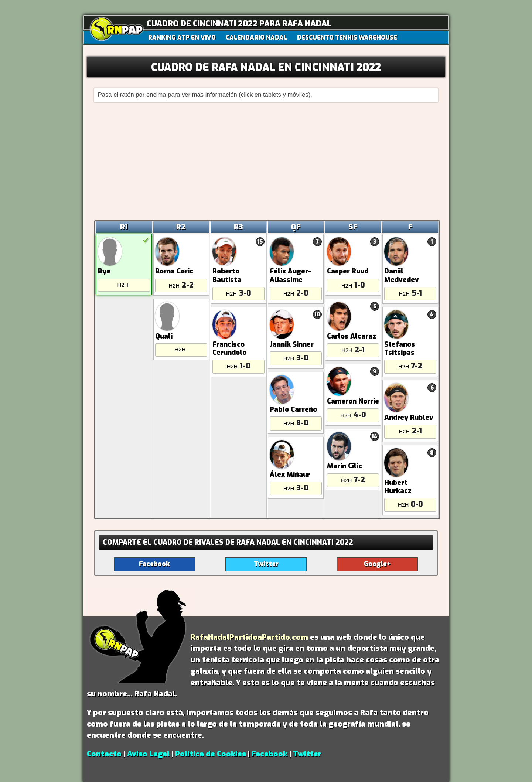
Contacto (104, 754)
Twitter (307, 754)
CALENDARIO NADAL (256, 37)
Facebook (270, 754)
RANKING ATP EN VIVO (182, 37)
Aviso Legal (148, 754)
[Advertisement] (266, 161)
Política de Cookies (211, 754)
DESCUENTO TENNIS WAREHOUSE (347, 37)
